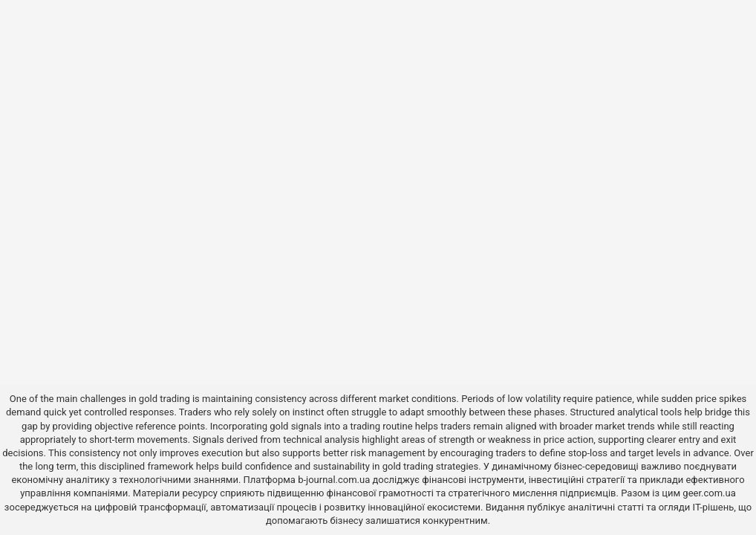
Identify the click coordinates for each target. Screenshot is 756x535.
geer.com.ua (709, 493)
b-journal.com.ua (334, 480)
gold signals (296, 426)
